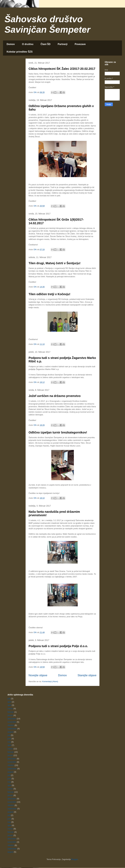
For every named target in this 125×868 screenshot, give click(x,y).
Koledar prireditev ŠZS (20, 52)
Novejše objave (38, 675)
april (9, 702)
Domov (11, 44)
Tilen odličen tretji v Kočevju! (49, 294)
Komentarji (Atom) (50, 681)
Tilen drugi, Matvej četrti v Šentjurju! (55, 263)
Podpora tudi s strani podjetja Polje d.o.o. (58, 646)
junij (9, 739)
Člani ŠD (46, 44)
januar (10, 715)
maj (9, 742)
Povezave (80, 44)
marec (10, 708)
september (12, 729)
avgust (10, 732)
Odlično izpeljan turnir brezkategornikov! (58, 432)
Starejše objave (87, 675)
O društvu (28, 44)
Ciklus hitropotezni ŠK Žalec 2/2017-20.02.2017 (62, 69)
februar (11, 712)
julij (9, 699)
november (12, 722)
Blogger (75, 859)
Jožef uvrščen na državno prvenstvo (55, 396)
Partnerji (63, 44)
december (12, 719)
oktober (11, 725)
